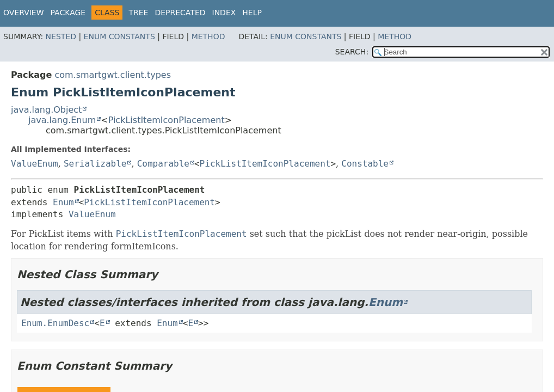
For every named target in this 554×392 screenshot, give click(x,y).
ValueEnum (35, 164)
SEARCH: (352, 52)
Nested (61, 36)
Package (68, 13)
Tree (138, 13)
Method (208, 36)
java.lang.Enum (62, 120)
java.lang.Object (46, 110)
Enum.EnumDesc (55, 323)
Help (252, 13)
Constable (365, 164)
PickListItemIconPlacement (167, 120)
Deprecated (180, 13)
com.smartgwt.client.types (113, 75)
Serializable (95, 164)
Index (224, 13)
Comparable (163, 164)
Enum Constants (119, 36)
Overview (24, 13)
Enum (63, 202)
